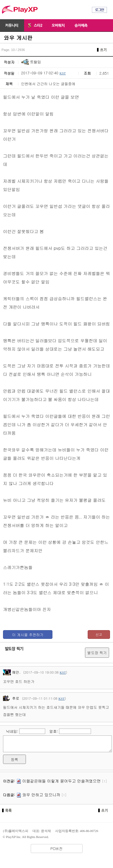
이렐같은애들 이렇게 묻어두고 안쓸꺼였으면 (61, 781)
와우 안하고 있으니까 (41, 795)
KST (63, 73)
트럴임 (31, 62)
